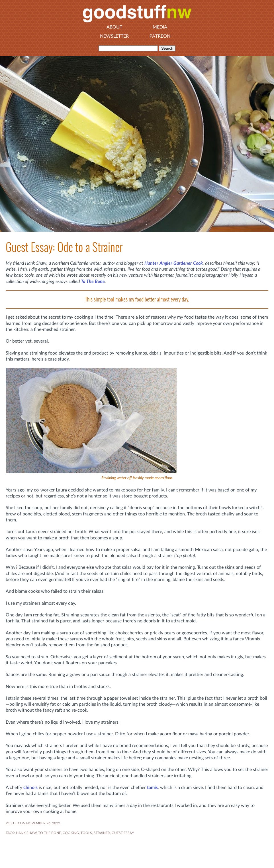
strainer (102, 833)
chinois (30, 788)
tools (86, 833)
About (114, 27)
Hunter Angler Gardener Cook (174, 263)
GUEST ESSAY (123, 833)
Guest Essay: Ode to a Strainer (64, 247)
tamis (152, 788)
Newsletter (114, 36)
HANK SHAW (26, 833)
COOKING (71, 833)
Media (160, 27)
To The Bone (93, 282)
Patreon (160, 36)
